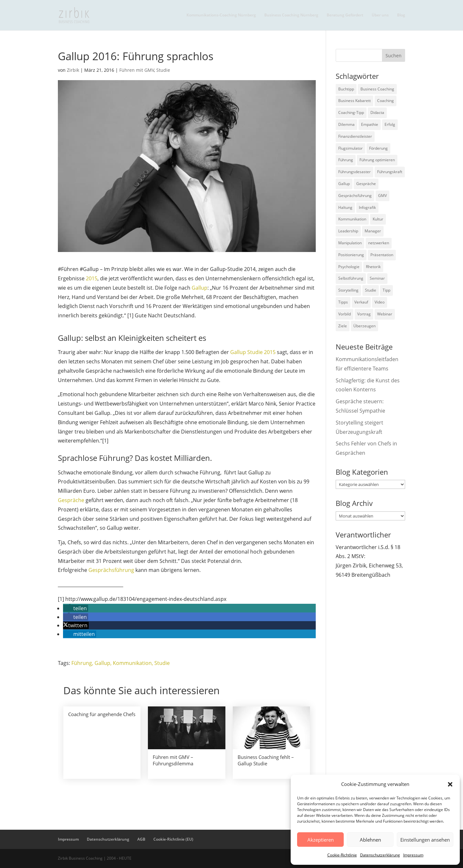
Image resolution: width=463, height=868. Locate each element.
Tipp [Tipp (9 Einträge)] (386, 290)
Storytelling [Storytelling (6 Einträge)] (348, 290)
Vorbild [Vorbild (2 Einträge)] (345, 314)
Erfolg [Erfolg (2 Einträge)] (390, 124)
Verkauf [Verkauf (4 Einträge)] (361, 302)
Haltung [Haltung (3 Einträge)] (345, 207)
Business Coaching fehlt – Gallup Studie (266, 760)
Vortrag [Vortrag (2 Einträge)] (364, 314)
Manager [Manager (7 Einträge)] (373, 231)
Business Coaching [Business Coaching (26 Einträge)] (377, 89)
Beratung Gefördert (345, 15)
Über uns (380, 15)
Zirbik (73, 70)
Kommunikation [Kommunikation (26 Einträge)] (352, 219)
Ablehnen (370, 840)
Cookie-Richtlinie (342, 855)
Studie (163, 70)
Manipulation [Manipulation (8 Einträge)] (350, 243)
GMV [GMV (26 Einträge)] (382, 196)
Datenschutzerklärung (380, 855)
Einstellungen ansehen (425, 840)
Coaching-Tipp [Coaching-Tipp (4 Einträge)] (351, 112)
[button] (450, 784)
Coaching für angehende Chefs (102, 714)
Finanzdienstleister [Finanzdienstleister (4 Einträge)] (355, 136)
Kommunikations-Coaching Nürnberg (221, 15)
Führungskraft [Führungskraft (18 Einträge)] (390, 172)
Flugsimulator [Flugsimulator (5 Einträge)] (350, 148)
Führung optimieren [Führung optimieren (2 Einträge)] (377, 160)
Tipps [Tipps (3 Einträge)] (343, 302)
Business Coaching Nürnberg (291, 15)
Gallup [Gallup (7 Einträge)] (344, 184)
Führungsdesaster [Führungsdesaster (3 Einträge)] (354, 172)
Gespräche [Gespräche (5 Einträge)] (366, 184)
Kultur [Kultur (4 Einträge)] (378, 219)
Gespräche (72, 500)
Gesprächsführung (112, 570)
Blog (401, 15)
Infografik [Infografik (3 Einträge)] (367, 207)
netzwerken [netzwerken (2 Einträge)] (379, 243)
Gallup (200, 288)
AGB (141, 839)
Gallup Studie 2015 (253, 352)
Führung (82, 663)
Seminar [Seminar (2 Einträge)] (377, 278)
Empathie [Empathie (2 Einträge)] (370, 124)
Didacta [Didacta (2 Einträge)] (377, 112)
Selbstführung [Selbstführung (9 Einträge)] (351, 278)
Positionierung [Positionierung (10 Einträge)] (351, 255)
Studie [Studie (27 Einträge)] (371, 290)
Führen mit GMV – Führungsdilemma (173, 760)
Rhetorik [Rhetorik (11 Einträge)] (373, 267)
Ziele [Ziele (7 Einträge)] (343, 326)
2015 (92, 278)
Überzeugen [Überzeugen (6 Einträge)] (364, 326)
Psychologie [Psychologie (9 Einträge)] (349, 267)
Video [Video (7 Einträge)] (380, 302)
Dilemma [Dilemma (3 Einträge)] (346, 124)
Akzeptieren (321, 840)
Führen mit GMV (137, 70)
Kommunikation (132, 663)
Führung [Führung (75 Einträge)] (346, 160)
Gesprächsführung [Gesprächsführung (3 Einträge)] (355, 196)
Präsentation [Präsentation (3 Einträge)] (382, 255)
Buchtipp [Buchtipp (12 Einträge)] (346, 89)
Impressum (413, 855)
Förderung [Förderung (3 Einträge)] (378, 148)
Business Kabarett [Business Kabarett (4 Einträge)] (354, 101)
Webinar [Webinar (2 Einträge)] (385, 314)
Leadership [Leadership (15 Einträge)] (348, 231)
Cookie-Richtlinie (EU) (173, 839)
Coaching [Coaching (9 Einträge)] (386, 101)
